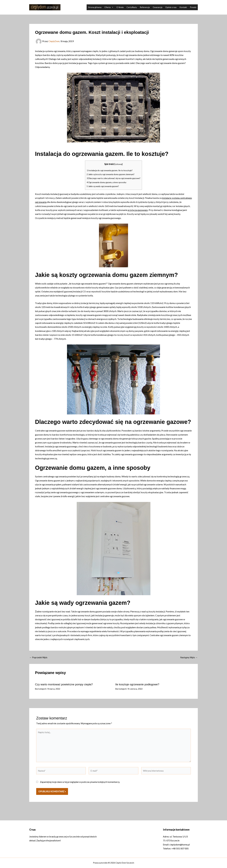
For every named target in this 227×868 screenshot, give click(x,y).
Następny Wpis (188, 657)
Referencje (145, 7)
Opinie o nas (171, 7)
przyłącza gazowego (153, 210)
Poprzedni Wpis (39, 657)
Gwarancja (158, 7)
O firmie (120, 7)
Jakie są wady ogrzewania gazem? (103, 186)
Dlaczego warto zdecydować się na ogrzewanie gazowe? (114, 178)
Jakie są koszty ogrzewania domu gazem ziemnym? (111, 174)
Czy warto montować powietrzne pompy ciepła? (66, 684)
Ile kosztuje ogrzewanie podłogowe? (139, 684)
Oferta (109, 7)
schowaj (119, 164)
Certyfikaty (132, 7)
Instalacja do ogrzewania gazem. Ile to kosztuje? (110, 170)
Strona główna (95, 7)
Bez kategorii (41, 688)
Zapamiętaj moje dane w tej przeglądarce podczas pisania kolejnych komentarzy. (80, 784)
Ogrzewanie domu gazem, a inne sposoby (106, 182)
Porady (193, 7)
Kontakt (183, 7)
